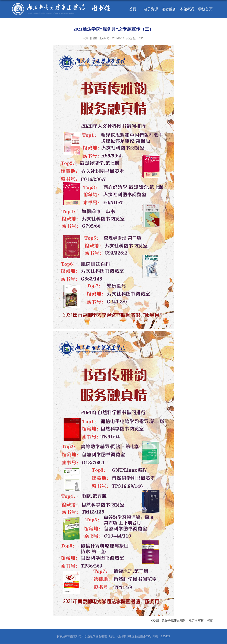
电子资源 (151, 9)
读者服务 (169, 9)
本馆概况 (187, 9)
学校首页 (205, 9)
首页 (133, 9)
